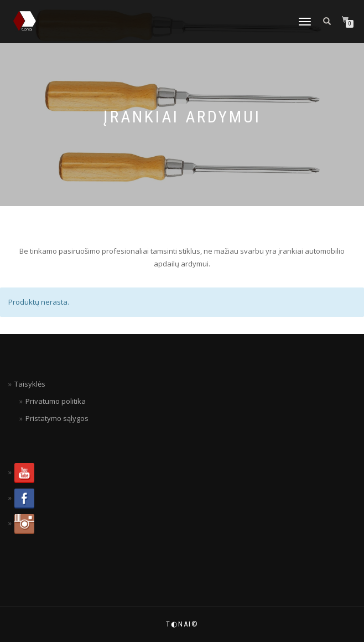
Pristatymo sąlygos (57, 418)
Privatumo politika (56, 401)
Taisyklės (30, 384)
